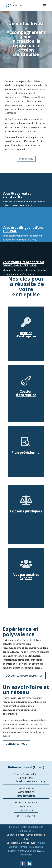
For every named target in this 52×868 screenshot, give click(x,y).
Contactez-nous (16, 744)
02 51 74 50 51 (26, 816)
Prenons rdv (26, 159)
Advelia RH (25, 847)
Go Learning (33, 851)
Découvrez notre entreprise (24, 676)
